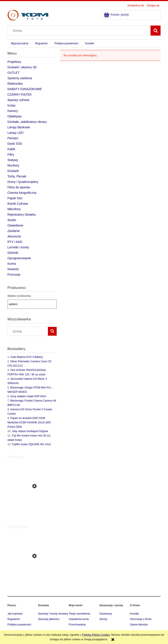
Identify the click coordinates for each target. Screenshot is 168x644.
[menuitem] (20, 43)
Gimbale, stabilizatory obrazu (27, 122)
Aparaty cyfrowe (18, 100)
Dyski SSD (15, 144)
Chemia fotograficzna (22, 193)
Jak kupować (15, 614)
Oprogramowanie (19, 258)
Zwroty (103, 619)
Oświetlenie (15, 225)
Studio (12, 220)
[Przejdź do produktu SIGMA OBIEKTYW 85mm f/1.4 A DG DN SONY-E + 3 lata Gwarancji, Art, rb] (32, 506)
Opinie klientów (139, 625)
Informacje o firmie (141, 619)
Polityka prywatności (19, 625)
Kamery (13, 111)
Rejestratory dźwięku (22, 215)
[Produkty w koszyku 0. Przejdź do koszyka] (116, 15)
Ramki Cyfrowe (18, 204)
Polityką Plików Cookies (96, 635)
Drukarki (13, 171)
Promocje (14, 275)
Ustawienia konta (79, 619)
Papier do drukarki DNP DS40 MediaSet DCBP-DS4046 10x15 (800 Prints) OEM (29, 422)
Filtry (11, 155)
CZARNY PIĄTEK (20, 94)
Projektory (14, 62)
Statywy (13, 160)
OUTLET (13, 73)
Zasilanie (14, 231)
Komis (12, 264)
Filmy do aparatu (19, 187)
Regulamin (14, 619)
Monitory (13, 165)
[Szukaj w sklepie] (80, 31)
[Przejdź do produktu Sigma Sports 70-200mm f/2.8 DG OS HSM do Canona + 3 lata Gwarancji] (32, 577)
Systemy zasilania (20, 78)
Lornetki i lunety (18, 247)
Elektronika (15, 84)
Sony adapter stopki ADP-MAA (28, 396)
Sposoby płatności (49, 619)
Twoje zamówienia (79, 614)
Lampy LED (15, 133)
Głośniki (13, 253)
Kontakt (134, 614)
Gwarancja (106, 614)
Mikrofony (14, 209)
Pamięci (13, 138)
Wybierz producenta (19, 296)
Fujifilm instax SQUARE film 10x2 (31, 444)
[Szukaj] (156, 31)
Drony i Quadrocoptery (23, 182)
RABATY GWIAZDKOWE (25, 89)
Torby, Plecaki (17, 176)
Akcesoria (14, 236)
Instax (11, 105)
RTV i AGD (15, 242)
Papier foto (15, 198)
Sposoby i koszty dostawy (53, 614)
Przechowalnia (77, 625)
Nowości (13, 269)
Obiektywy (15, 116)
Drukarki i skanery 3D (22, 67)
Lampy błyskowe (19, 127)
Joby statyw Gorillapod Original (30, 431)
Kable (11, 149)
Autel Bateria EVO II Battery (27, 357)
